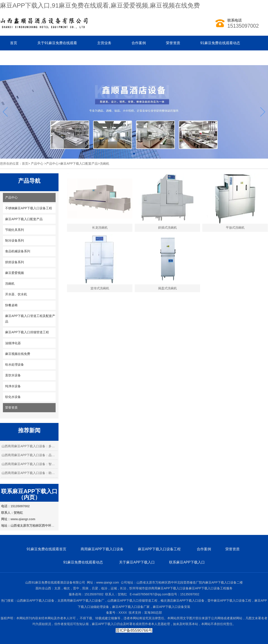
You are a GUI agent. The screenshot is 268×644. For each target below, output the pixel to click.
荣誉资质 (173, 43)
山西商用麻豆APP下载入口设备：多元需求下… (29, 446)
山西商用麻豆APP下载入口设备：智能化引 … (29, 464)
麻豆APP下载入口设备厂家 (131, 607)
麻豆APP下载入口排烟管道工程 (27, 332)
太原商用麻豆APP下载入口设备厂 (81, 601)
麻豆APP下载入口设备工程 (160, 549)
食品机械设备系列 (18, 251)
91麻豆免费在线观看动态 (220, 43)
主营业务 (104, 43)
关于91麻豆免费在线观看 (57, 43)
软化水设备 (13, 397)
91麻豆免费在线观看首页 (46, 549)
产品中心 (37, 164)
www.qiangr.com (108, 582)
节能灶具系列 (15, 230)
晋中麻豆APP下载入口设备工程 (229, 601)
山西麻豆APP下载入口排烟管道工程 (132, 601)
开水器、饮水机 (16, 294)
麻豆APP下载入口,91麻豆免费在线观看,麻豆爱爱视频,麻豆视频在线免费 (100, 5)
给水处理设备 (15, 364)
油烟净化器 (13, 343)
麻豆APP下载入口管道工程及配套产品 (30, 319)
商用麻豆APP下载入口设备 (102, 549)
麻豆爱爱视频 (15, 273)
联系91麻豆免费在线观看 (30, 58)
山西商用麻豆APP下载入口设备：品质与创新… (29, 455)
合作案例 (139, 43)
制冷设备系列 (15, 240)
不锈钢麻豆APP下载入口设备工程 (29, 208)
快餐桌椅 (11, 305)
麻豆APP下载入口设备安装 (172, 607)
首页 (14, 43)
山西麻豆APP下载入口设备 (36, 601)
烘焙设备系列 (15, 262)
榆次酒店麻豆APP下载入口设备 (182, 601)
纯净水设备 (13, 386)
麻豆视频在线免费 (18, 354)
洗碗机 (10, 284)
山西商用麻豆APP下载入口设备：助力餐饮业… (29, 473)
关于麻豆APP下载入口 (137, 562)
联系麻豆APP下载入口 (187, 562)
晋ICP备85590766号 (134, 630)
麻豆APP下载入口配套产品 (79, 164)
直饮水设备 (13, 375)
